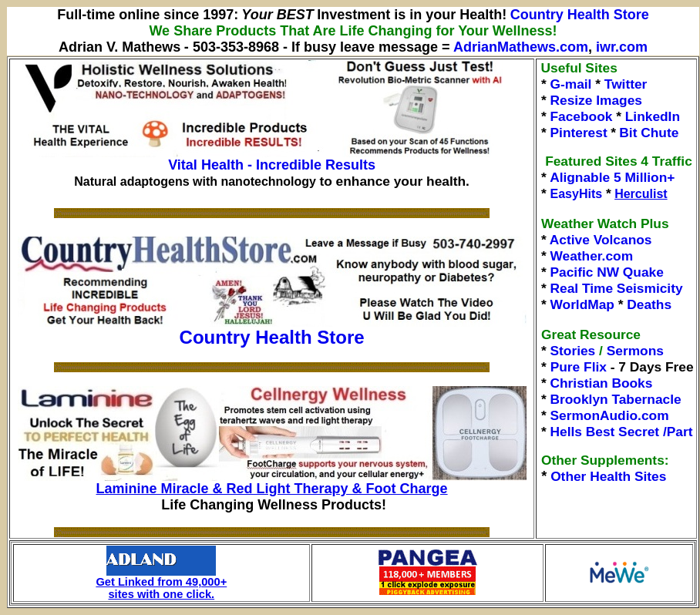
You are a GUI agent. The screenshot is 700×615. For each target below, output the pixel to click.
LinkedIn (653, 116)
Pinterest (579, 133)
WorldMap (582, 304)
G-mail (571, 84)
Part (680, 432)
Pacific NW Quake (607, 272)
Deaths (649, 304)
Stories (573, 351)
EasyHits (577, 194)
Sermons (635, 351)
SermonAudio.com (610, 415)
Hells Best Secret (605, 432)
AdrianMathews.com (521, 47)
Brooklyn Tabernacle (616, 399)
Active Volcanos (601, 240)
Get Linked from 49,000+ (161, 577)
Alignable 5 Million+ (612, 177)
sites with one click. (161, 594)
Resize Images (596, 100)
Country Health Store (580, 15)
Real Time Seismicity (617, 288)
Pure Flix (579, 367)
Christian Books (602, 383)
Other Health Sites (608, 476)
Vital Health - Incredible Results (272, 165)
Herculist (641, 194)
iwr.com (622, 47)
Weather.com (592, 256)
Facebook (582, 116)
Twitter (626, 84)
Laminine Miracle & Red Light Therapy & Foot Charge (272, 489)
